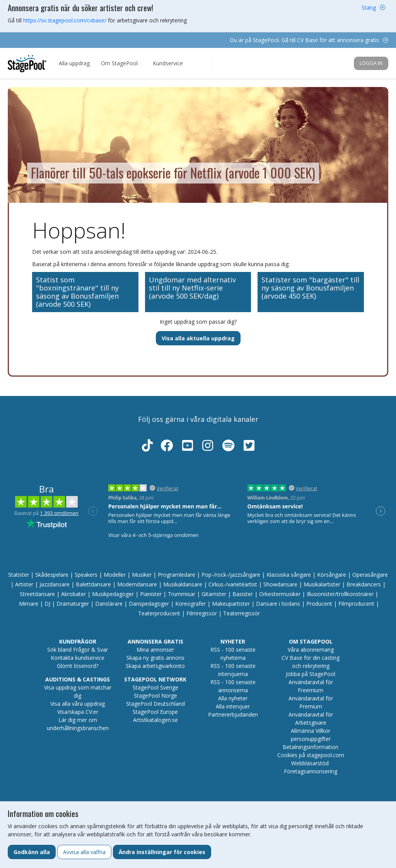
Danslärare (109, 604)
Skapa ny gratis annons (155, 658)
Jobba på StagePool (311, 674)
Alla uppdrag (74, 63)
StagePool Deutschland (155, 704)
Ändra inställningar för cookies (162, 852)
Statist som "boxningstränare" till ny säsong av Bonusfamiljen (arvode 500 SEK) (77, 292)
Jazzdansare (55, 584)
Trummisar (182, 594)
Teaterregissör (242, 613)
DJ (47, 604)
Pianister (151, 594)
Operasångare (370, 575)
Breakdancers (364, 584)
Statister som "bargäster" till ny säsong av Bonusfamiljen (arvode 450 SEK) (310, 288)
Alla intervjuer (233, 706)
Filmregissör (202, 613)
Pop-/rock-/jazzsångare (231, 575)
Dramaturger (73, 604)
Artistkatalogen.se (155, 720)
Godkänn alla (32, 852)
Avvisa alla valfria (84, 852)
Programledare (177, 575)
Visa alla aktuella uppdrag (198, 338)
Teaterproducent (159, 613)
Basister (243, 594)
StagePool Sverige (155, 687)
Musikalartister (322, 584)
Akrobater (73, 594)
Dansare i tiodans (278, 604)
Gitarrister (214, 594)
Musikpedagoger (113, 594)
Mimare (29, 604)
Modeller (115, 575)
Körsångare (332, 575)
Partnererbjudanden (233, 714)
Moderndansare (137, 584)
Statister (19, 575)
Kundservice (168, 63)
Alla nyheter (233, 698)
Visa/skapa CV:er (78, 712)
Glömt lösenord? (78, 666)
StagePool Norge (155, 696)
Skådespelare (52, 575)
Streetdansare (37, 594)
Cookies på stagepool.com (311, 755)
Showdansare (280, 584)
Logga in (371, 63)
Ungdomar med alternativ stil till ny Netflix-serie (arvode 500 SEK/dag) (192, 288)
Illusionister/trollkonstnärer (340, 594)
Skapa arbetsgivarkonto (155, 666)
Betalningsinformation (311, 747)
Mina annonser (155, 650)
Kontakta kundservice (78, 658)
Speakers (86, 575)
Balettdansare (93, 584)
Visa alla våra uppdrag (78, 704)
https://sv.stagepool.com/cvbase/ (65, 20)
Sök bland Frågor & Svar (78, 650)
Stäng (369, 8)
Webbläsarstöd (310, 763)
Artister (24, 584)
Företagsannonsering (311, 771)
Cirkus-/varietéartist (233, 584)
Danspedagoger (149, 604)
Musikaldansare (183, 584)
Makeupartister (231, 604)
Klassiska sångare (289, 575)
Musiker (142, 575)
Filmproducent (356, 604)
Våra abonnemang (311, 650)
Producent (319, 604)
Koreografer (190, 604)
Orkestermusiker (280, 594)
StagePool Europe (155, 712)
